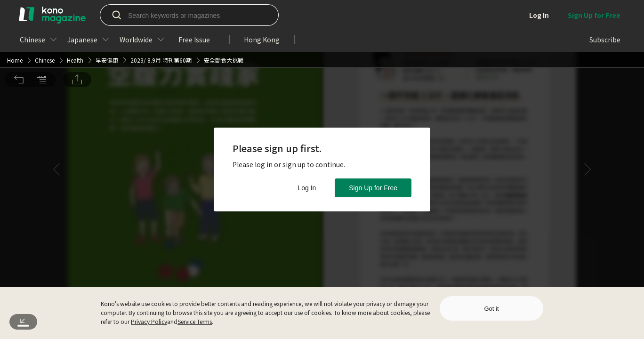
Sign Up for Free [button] (373, 188)
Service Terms (195, 321)
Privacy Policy (149, 321)
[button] (19, 16)
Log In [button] (307, 188)
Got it (491, 309)
